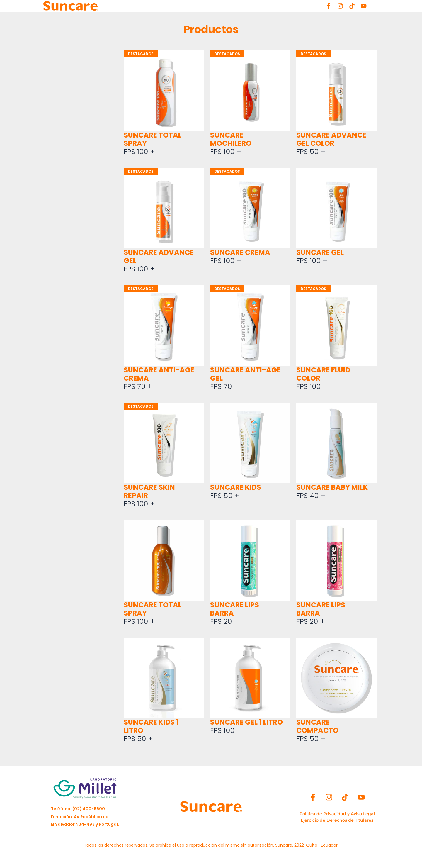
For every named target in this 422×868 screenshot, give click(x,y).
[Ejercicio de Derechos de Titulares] (337, 820)
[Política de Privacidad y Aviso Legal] (337, 814)
